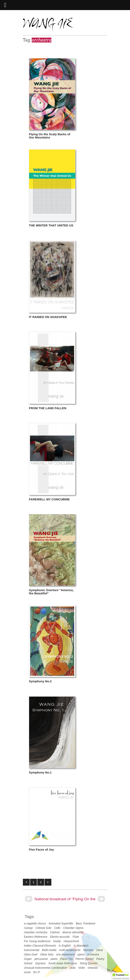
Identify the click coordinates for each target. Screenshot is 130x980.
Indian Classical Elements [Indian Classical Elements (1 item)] (40, 946)
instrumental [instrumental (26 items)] (31, 950)
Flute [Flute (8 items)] (76, 937)
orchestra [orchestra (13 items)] (93, 954)
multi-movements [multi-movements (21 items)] (70, 950)
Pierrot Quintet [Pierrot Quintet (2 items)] (84, 959)
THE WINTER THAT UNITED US (51, 225)
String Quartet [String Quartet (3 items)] (88, 963)
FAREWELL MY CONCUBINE (49, 499)
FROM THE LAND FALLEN (48, 408)
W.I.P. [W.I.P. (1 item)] (37, 972)
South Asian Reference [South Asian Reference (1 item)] (63, 963)
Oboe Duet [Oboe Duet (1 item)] (31, 954)
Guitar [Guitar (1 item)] (57, 941)
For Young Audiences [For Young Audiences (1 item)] (37, 941)
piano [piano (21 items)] (54, 959)
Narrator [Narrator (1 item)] (88, 950)
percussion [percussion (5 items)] (41, 959)
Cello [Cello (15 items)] (57, 928)
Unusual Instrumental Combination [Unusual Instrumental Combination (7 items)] (45, 968)
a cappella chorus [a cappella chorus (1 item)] (35, 923)
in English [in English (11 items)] (65, 946)
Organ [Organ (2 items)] (28, 959)
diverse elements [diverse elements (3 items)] (73, 932)
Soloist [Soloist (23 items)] (28, 963)
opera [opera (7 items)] (81, 954)
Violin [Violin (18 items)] (81, 968)
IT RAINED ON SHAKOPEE (48, 317)
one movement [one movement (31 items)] (66, 954)
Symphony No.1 (40, 772)
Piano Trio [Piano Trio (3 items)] (67, 959)
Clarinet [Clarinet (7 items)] (55, 932)
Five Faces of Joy (41, 849)
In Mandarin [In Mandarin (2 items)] (81, 946)
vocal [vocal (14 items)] (27, 972)
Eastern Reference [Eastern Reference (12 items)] (36, 937)
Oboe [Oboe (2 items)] (100, 950)
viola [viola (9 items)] (73, 968)
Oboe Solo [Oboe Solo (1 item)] (47, 954)
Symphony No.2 (40, 681)
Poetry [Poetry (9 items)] (100, 959)
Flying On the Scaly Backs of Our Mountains (50, 136)
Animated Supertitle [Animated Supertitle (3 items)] (61, 923)
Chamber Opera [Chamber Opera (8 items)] (73, 928)
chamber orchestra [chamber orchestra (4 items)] (36, 932)
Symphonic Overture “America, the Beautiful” (51, 592)
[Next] (101, 899)
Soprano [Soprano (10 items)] (40, 963)
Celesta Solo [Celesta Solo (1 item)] (43, 928)
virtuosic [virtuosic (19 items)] (93, 968)
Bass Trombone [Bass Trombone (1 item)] (86, 923)
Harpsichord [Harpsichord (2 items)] (71, 941)
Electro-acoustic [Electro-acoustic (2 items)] (60, 937)
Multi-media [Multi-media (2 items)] (49, 950)
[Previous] (29, 899)
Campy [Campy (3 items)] (28, 928)
